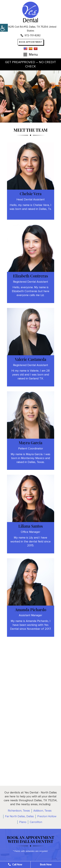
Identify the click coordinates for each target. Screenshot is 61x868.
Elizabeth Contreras (30, 276)
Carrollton (36, 822)
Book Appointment (31, 42)
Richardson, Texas (19, 811)
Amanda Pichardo (31, 610)
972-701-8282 (31, 35)
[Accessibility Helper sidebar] (4, 28)
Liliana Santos (31, 526)
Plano (23, 822)
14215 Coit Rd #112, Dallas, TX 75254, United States (30, 29)
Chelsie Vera (31, 194)
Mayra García (30, 443)
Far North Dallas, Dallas (19, 816)
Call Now (15, 865)
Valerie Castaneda (31, 359)
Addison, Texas (42, 811)
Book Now (46, 865)
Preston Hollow (47, 816)
